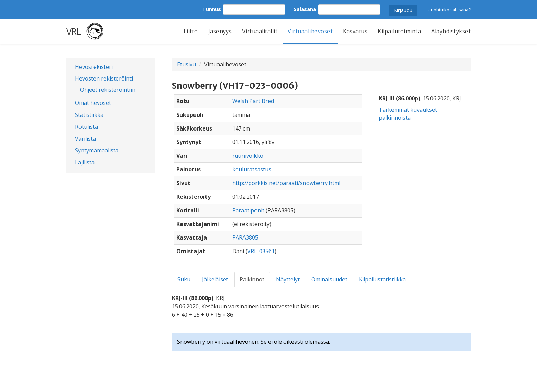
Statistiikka (89, 115)
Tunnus (212, 9)
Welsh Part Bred (253, 101)
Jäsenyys (220, 31)
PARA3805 (245, 237)
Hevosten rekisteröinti (104, 78)
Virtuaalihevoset (310, 31)
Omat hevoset (93, 103)
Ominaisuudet (329, 279)
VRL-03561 (261, 251)
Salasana (305, 9)
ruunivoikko (248, 156)
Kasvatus (355, 31)
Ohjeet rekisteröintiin (108, 90)
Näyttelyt (288, 279)
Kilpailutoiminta (399, 31)
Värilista (85, 139)
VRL (74, 31)
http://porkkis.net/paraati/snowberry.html (286, 183)
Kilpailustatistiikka (382, 279)
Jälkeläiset (215, 279)
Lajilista (85, 162)
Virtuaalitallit (260, 31)
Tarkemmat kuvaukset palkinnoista (408, 114)
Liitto (191, 31)
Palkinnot (252, 279)
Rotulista (86, 127)
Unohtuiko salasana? (449, 10)
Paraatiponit (248, 210)
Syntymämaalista (97, 150)
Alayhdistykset (451, 31)
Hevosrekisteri (94, 67)
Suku (184, 279)
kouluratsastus (252, 169)
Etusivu (186, 64)
